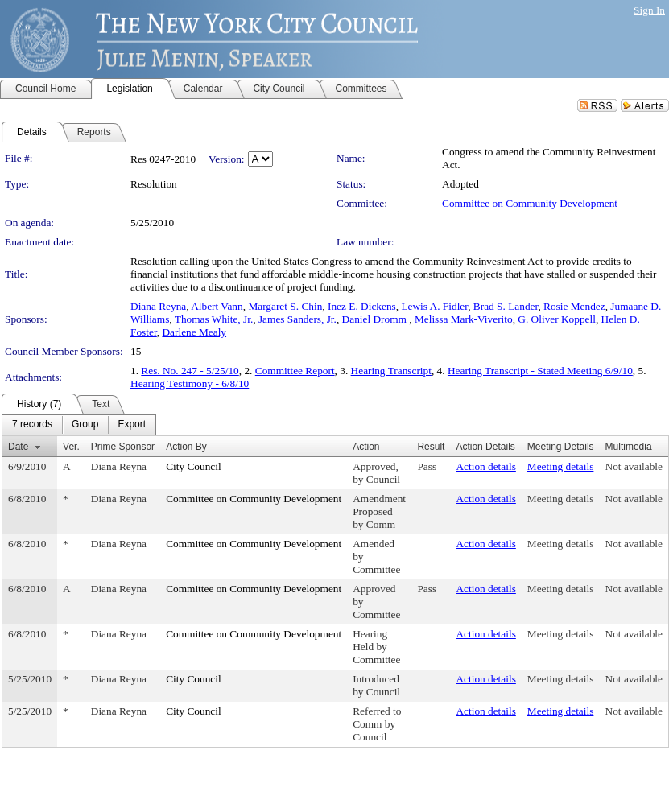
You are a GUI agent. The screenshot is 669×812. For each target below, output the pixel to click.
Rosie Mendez (574, 306)
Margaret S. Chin (285, 306)
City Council (194, 466)
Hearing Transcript (391, 371)
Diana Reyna (158, 306)
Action (366, 447)
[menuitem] (32, 425)
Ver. (71, 447)
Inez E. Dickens (362, 306)
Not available (634, 466)
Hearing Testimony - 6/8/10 (190, 383)
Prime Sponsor (123, 447)
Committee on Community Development (530, 203)
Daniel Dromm (376, 319)
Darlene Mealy (194, 332)
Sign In (649, 10)
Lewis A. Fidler (434, 306)
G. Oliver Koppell (557, 319)
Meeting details (561, 466)
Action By (186, 447)
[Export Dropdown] (132, 425)
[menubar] (79, 425)
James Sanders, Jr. (297, 319)
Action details (485, 466)
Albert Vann (217, 306)
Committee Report (295, 371)
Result (431, 447)
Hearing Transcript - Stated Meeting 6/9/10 (540, 371)
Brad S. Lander (506, 306)
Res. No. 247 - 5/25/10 (190, 371)
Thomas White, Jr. (214, 319)
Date (18, 447)
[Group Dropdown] (85, 425)
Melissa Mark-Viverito (464, 319)
